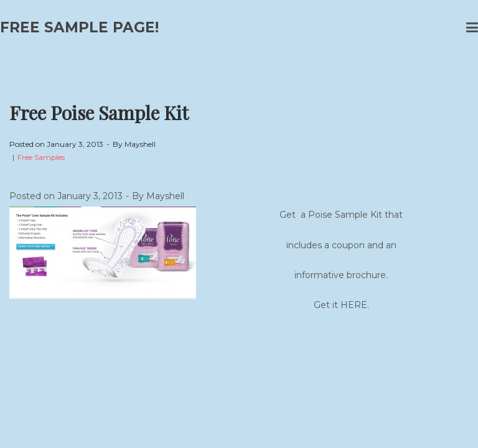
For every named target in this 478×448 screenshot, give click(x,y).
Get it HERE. (341, 305)
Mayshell (140, 144)
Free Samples (41, 157)
